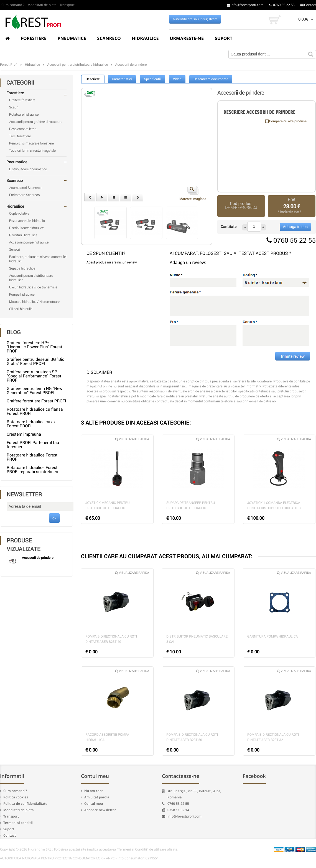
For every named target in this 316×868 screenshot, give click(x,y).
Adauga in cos (295, 227)
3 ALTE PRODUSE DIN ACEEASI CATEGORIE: (136, 422)
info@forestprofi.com (245, 5)
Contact (308, 5)
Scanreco (109, 38)
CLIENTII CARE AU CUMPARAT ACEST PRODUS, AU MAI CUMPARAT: (167, 556)
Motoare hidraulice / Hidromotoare (34, 302)
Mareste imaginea (193, 193)
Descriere (93, 79)
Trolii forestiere (20, 136)
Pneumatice (72, 38)
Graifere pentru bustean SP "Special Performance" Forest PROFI (34, 376)
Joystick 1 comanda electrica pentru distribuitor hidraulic (274, 505)
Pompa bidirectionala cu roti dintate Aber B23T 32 (273, 737)
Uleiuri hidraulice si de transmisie (33, 287)
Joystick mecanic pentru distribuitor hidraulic (108, 505)
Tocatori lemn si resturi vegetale (32, 151)
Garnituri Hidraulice (23, 235)
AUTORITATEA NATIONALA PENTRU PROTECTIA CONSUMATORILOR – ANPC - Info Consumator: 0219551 (79, 858)
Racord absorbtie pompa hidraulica (107, 737)
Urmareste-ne (187, 38)
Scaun (14, 107)
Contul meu (94, 804)
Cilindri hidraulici (21, 309)
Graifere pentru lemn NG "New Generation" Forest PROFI (35, 391)
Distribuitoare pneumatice (28, 169)
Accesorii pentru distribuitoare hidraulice (31, 278)
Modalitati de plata (42, 5)
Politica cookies (16, 797)
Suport (224, 38)
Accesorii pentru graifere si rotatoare (36, 122)
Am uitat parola (97, 797)
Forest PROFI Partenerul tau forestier (33, 445)
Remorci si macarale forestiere (31, 143)
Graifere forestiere (22, 100)
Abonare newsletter (100, 810)
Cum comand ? (13, 5)
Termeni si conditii (18, 823)
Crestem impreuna (24, 434)
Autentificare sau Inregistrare (195, 19)
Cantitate (229, 227)
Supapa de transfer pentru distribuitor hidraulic (191, 505)
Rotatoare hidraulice (24, 115)
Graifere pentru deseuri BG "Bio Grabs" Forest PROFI (35, 361)
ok (54, 518)
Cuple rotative (19, 214)
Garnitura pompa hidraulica (272, 636)
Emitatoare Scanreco (24, 195)
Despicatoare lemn (23, 129)
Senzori (15, 250)
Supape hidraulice (22, 268)
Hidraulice (145, 38)
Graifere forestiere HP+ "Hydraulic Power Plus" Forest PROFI (34, 347)
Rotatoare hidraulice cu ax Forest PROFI (31, 424)
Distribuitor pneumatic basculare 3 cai (197, 639)
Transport (67, 5)
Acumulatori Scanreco (25, 188)
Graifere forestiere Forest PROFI (36, 401)
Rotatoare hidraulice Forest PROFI (32, 457)
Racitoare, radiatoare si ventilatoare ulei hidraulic (38, 259)
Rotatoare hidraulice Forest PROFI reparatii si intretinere (33, 470)
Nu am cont (94, 791)
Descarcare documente (211, 79)
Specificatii (152, 79)
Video (177, 79)
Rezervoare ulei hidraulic (27, 221)
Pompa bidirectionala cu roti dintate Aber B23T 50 (192, 737)
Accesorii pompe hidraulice (29, 242)
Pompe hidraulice (22, 295)
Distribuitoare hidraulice (26, 228)
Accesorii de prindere (38, 558)
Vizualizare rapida (132, 439)
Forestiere (34, 38)
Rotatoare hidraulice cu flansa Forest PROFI (35, 411)
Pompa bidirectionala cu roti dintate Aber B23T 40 (111, 639)
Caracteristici (122, 79)
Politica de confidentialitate (25, 804)
